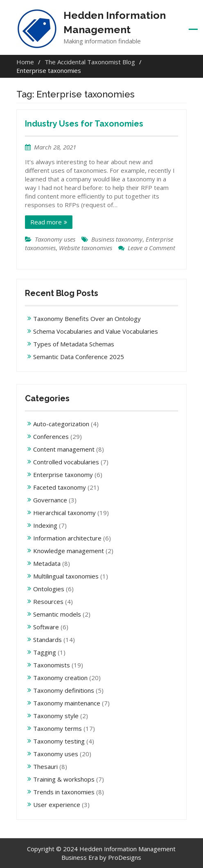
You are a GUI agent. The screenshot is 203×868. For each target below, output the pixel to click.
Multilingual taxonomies (66, 576)
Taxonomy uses (55, 239)
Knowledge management (69, 551)
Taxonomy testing (59, 741)
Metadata (47, 563)
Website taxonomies (86, 248)
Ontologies (49, 589)
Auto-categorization (61, 424)
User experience (57, 805)
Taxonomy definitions (64, 690)
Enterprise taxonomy (63, 475)
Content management (64, 449)
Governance (50, 500)
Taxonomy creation (60, 678)
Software (46, 627)
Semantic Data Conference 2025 (79, 357)
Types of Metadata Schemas (74, 344)
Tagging (45, 652)
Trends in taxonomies (64, 792)
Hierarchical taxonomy (64, 513)
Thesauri (45, 766)
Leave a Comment (151, 248)
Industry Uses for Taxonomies (84, 124)
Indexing (45, 525)
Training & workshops (64, 779)
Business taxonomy (117, 239)
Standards (47, 640)
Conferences (51, 436)
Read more (46, 222)
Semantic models (57, 614)
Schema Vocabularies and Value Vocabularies (96, 331)
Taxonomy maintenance (67, 703)
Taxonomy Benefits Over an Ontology (87, 319)
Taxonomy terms (58, 728)
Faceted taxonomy (60, 487)
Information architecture (67, 538)
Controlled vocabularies (66, 462)
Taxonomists (52, 665)
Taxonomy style (56, 716)
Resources (48, 601)
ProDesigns (125, 857)
